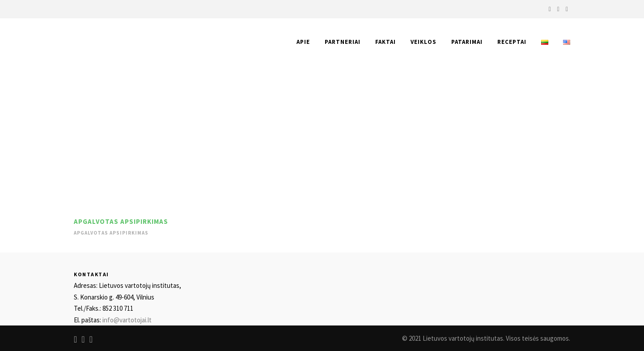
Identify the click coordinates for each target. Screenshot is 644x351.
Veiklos (424, 42)
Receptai (512, 42)
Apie (303, 42)
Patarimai (467, 42)
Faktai (386, 42)
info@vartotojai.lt (127, 320)
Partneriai (343, 42)
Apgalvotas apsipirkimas (121, 221)
